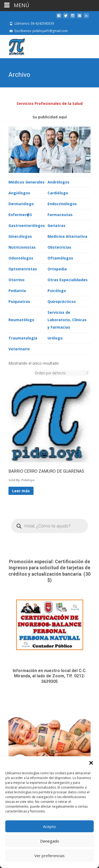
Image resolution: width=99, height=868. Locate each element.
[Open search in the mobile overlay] (49, 525)
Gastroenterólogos (27, 225)
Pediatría (17, 290)
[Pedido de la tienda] (60, 373)
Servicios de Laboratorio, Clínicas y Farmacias (67, 319)
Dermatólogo (21, 203)
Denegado (50, 841)
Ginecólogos (20, 236)
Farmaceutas (60, 214)
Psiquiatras (19, 301)
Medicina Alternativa (67, 236)
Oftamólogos (60, 258)
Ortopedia (57, 268)
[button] (91, 763)
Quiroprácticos (62, 301)
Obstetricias (59, 247)
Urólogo (55, 337)
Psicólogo (57, 290)
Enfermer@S (20, 214)
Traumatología (23, 337)
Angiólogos (19, 192)
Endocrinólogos (62, 203)
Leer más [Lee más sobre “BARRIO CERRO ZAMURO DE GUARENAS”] (21, 490)
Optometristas (23, 268)
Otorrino (16, 279)
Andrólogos (58, 182)
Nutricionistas (22, 247)
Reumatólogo (21, 319)
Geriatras (56, 225)
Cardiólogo (58, 192)
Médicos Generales (27, 182)
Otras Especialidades (68, 279)
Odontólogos (21, 258)
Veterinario (19, 348)
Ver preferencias (49, 856)
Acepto (49, 826)
